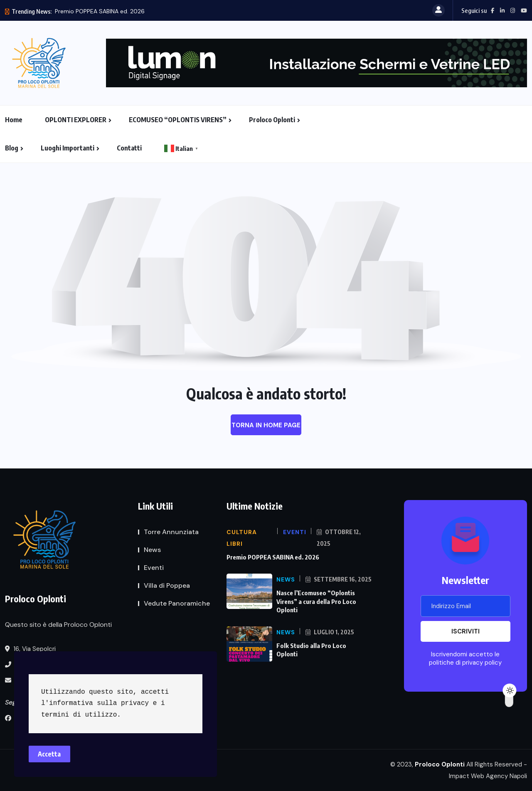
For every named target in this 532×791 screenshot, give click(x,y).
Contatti (129, 148)
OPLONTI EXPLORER (76, 120)
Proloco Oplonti (272, 120)
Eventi (154, 568)
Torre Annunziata (171, 532)
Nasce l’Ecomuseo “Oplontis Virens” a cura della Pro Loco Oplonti (316, 601)
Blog (12, 148)
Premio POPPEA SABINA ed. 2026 (100, 11)
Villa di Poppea (167, 585)
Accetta (50, 754)
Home (14, 120)
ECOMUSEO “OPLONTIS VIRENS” (178, 120)
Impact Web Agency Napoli (488, 776)
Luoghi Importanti (68, 148)
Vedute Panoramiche (177, 603)
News (152, 550)
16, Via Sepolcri (30, 649)
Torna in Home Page (266, 425)
